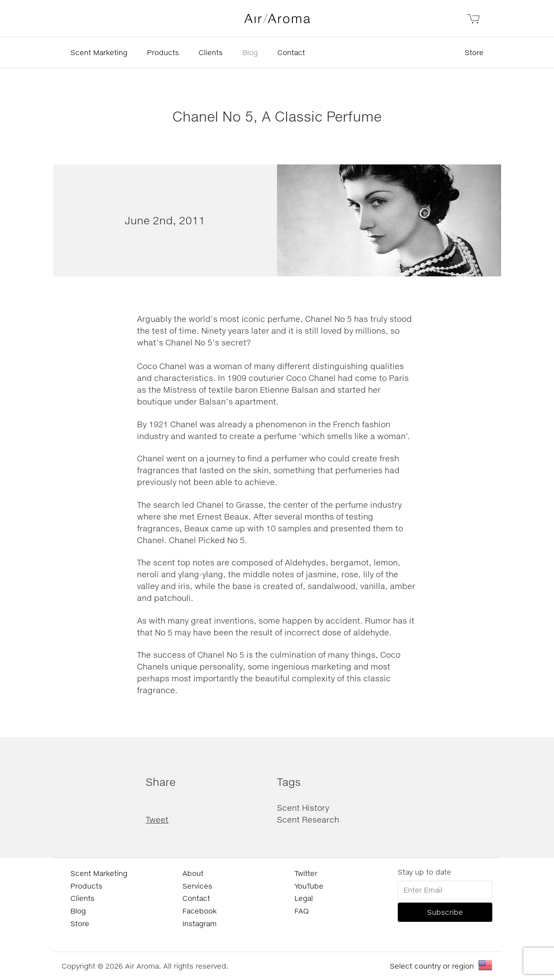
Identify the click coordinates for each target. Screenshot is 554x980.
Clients (211, 52)
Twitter (306, 873)
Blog (250, 52)
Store (474, 52)
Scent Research (308, 820)
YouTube (309, 886)
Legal (304, 898)
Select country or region (432, 966)
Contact (291, 52)
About (193, 873)
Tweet (157, 820)
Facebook (200, 911)
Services (197, 886)
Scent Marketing (99, 52)
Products (163, 52)
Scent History (303, 808)
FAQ (302, 911)
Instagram (200, 923)
